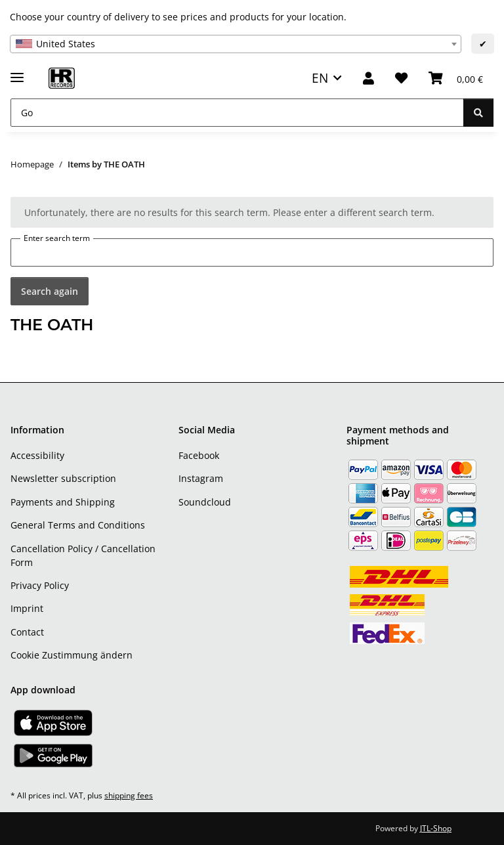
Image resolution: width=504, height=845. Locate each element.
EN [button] (320, 78)
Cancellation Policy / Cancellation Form (83, 555)
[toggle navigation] (17, 72)
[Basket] (456, 78)
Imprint (27, 608)
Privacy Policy (40, 585)
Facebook (199, 455)
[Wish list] (401, 78)
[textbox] (236, 44)
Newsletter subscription (63, 478)
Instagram (201, 478)
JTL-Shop (436, 828)
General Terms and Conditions (78, 525)
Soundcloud (205, 502)
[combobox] (236, 44)
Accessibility (37, 455)
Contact (27, 632)
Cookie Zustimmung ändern (72, 655)
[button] (368, 78)
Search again (50, 291)
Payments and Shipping (63, 502)
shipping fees (129, 795)
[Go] (237, 113)
